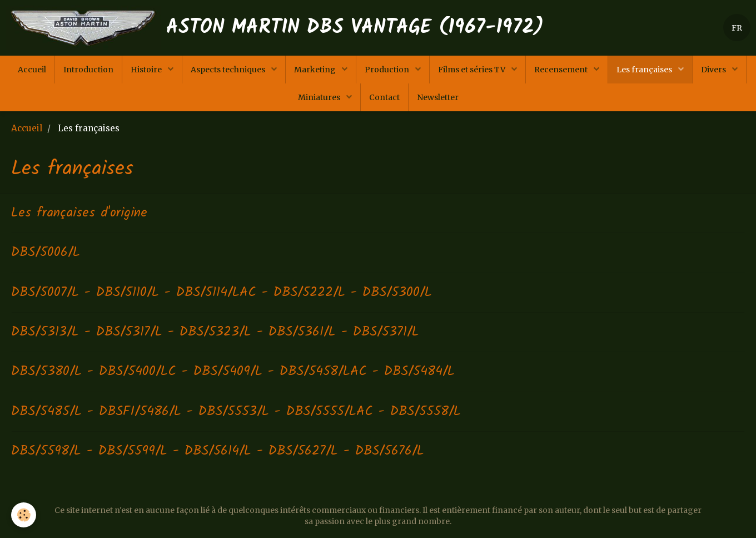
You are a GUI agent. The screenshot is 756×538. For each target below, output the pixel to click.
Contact (384, 97)
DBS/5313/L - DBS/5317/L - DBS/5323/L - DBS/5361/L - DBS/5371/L (215, 332)
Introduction (88, 70)
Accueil (32, 70)
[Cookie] (24, 515)
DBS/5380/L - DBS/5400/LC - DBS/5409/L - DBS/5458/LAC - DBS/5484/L (233, 371)
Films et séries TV (472, 70)
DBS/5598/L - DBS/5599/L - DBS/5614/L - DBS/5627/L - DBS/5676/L (218, 451)
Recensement (562, 70)
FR (737, 28)
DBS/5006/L (46, 252)
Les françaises (645, 70)
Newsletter (438, 97)
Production (388, 70)
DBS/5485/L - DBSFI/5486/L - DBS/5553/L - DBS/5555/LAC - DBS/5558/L (236, 411)
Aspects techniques (229, 70)
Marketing (316, 70)
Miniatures (320, 97)
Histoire (147, 70)
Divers (714, 70)
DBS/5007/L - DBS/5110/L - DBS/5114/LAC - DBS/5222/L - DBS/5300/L (222, 292)
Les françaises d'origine (79, 213)
